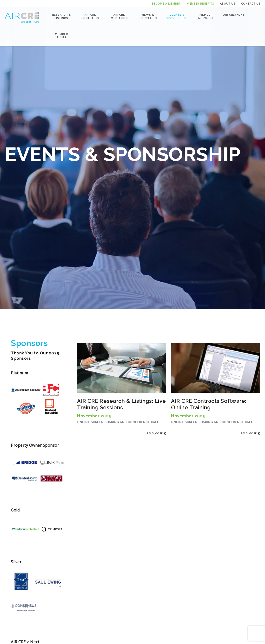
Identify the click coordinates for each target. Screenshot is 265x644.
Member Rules (61, 36)
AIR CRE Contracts (90, 16)
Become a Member (166, 3)
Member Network (206, 16)
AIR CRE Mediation (119, 16)
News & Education (148, 16)
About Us (228, 3)
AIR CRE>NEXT (234, 15)
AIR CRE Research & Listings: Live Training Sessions (122, 404)
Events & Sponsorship (177, 16)
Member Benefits (200, 3)
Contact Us (251, 3)
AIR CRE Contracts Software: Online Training (209, 404)
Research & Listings (61, 16)
